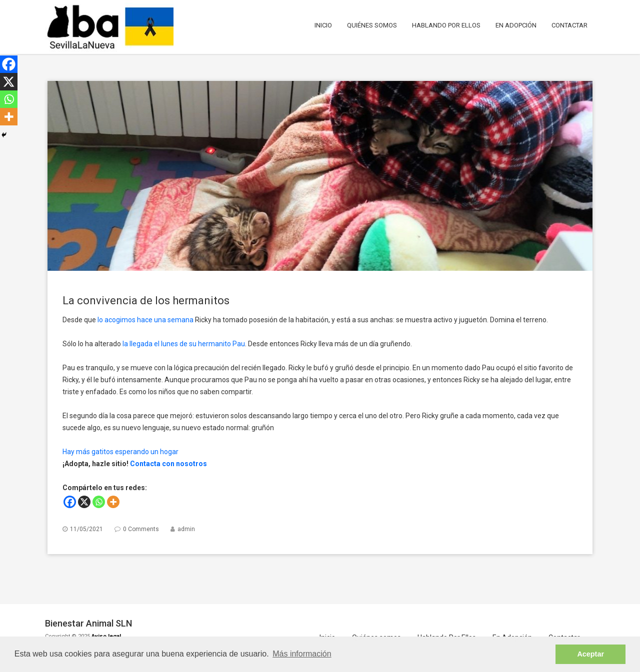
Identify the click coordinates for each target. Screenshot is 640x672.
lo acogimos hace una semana (145, 320)
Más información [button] (302, 654)
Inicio (323, 25)
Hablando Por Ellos (446, 25)
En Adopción (516, 25)
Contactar (569, 25)
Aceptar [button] (590, 654)
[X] (84, 502)
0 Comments (141, 529)
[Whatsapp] (99, 502)
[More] (113, 502)
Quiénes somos (372, 25)
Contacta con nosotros (168, 464)
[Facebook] (70, 502)
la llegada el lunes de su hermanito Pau (184, 344)
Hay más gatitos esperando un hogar (120, 452)
